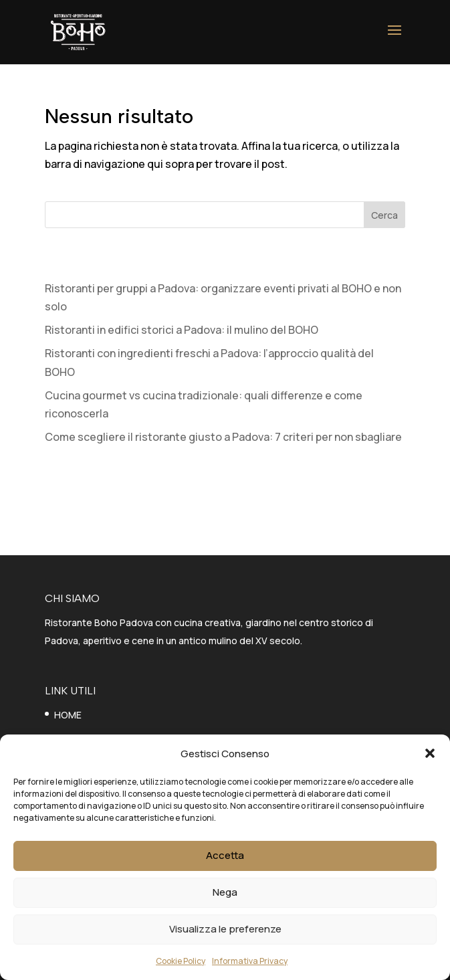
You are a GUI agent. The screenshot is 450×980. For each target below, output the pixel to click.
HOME (68, 715)
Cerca (384, 215)
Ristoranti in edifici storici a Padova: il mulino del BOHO (182, 330)
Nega (225, 892)
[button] (430, 753)
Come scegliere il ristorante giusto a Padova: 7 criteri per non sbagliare (223, 437)
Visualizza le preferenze (225, 929)
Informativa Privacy (250, 961)
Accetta (225, 855)
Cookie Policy (181, 961)
